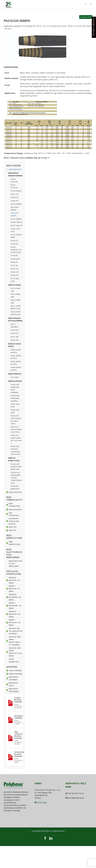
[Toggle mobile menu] (91, 4)
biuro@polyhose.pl (76, 798)
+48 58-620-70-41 (76, 793)
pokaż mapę (41, 802)
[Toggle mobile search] (86, 4)
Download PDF (86, 17)
